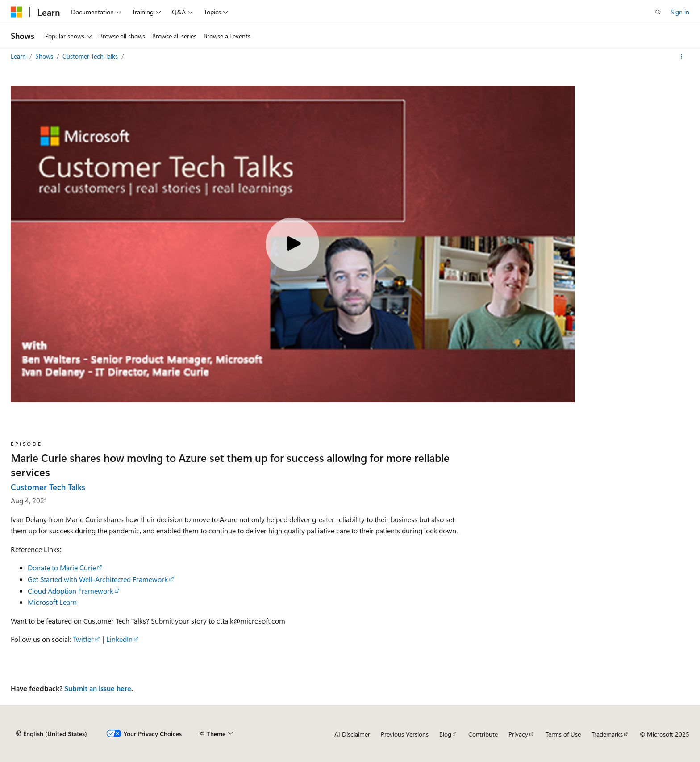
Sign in (680, 12)
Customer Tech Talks (91, 56)
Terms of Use (563, 734)
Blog (445, 734)
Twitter (83, 639)
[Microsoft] (17, 12)
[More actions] (681, 56)
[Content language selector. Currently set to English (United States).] (52, 734)
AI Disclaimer (352, 734)
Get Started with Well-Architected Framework (98, 579)
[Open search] (658, 12)
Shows (45, 56)
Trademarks (607, 734)
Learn (19, 56)
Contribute (483, 734)
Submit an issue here (98, 688)
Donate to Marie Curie (62, 567)
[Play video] (292, 244)
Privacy (518, 734)
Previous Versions (405, 734)
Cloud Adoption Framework (71, 591)
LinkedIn (119, 639)
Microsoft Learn (52, 602)
